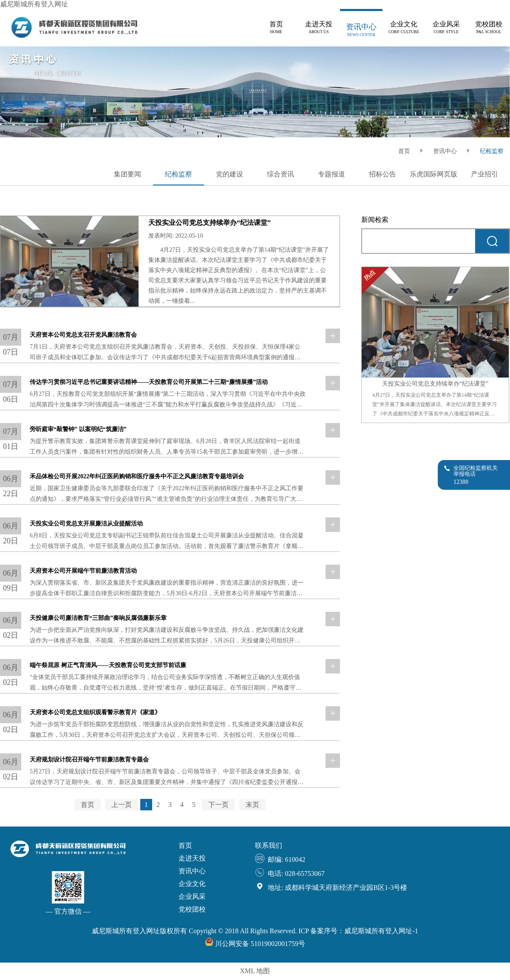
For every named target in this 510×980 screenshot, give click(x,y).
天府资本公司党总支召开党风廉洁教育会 (83, 335)
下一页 (218, 805)
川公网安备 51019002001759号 (255, 944)
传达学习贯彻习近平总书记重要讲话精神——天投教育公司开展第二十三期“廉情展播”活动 (149, 382)
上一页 (122, 805)
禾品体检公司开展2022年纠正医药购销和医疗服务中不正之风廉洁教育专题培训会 (137, 476)
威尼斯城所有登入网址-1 (381, 931)
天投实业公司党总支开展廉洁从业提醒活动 (86, 524)
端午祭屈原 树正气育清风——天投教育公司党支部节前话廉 (108, 665)
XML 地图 (255, 971)
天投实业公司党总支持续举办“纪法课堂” (210, 223)
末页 (252, 805)
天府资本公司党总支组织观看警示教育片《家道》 (95, 712)
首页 (88, 805)
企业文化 (192, 884)
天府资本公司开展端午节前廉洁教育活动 (83, 571)
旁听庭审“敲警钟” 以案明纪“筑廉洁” (78, 429)
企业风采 (192, 896)
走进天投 (192, 858)
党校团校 (192, 909)
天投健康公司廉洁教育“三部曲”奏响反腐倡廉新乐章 (98, 618)
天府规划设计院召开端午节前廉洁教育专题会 (89, 760)
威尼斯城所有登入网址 (34, 4)
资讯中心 (445, 151)
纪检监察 (492, 151)
